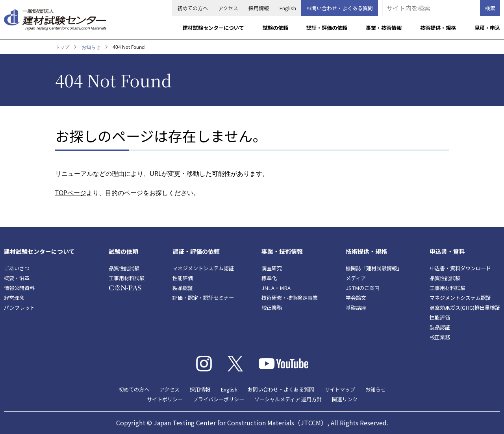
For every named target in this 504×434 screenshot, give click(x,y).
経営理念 (14, 298)
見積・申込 (487, 28)
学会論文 (356, 298)
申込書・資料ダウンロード (460, 268)
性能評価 (183, 278)
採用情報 (259, 8)
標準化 (269, 278)
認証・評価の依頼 (327, 28)
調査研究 (272, 268)
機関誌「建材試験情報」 (374, 268)
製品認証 (183, 288)
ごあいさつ (17, 268)
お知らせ (91, 47)
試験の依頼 (275, 28)
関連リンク (345, 399)
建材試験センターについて (213, 28)
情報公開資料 (19, 288)
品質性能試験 (124, 268)
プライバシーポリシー (219, 399)
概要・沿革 (17, 278)
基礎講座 (356, 307)
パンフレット (19, 307)
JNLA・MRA (276, 288)
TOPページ (71, 193)
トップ (62, 47)
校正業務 (272, 307)
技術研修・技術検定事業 (290, 298)
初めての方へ (193, 8)
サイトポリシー (165, 399)
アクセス (228, 8)
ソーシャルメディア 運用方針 (288, 399)
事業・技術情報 (384, 28)
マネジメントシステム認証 (203, 268)
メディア (356, 278)
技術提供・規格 (438, 28)
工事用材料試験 (127, 278)
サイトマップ (340, 389)
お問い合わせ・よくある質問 (340, 8)
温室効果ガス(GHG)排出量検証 (465, 307)
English (288, 8)
